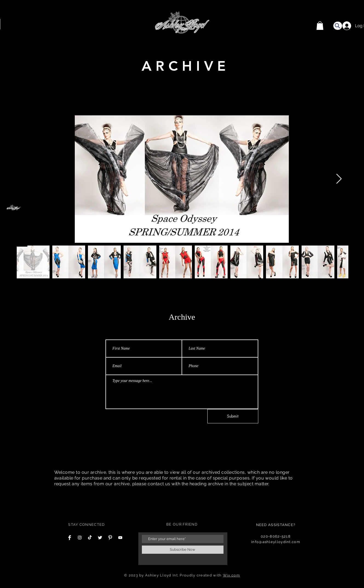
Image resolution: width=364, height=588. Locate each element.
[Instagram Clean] (80, 538)
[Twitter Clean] (100, 538)
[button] (320, 26)
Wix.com (231, 575)
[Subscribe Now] (183, 550)
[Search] (338, 26)
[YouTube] (120, 538)
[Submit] (233, 416)
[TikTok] (90, 538)
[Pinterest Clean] (110, 538)
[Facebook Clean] (70, 538)
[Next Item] (339, 179)
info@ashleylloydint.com (276, 542)
